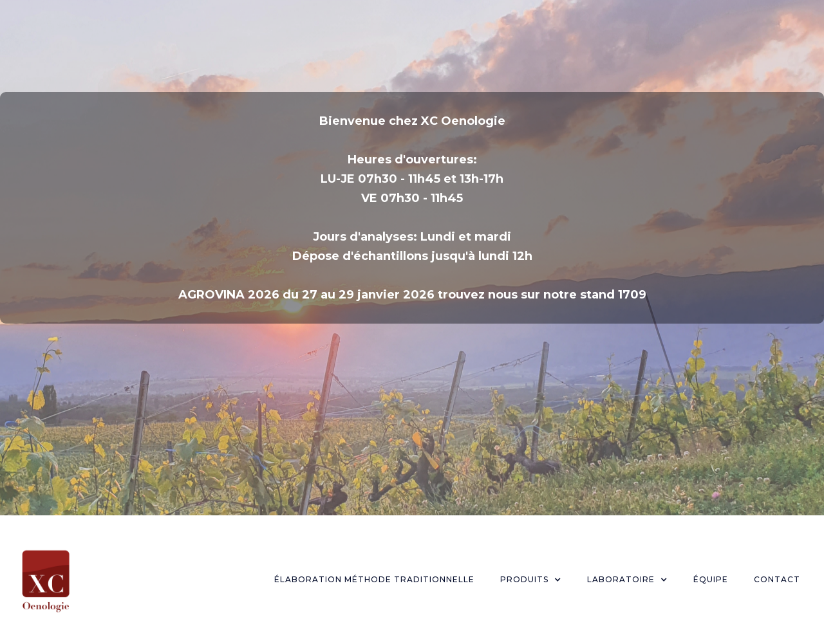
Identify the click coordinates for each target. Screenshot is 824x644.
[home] (46, 580)
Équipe (711, 579)
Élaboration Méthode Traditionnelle (374, 579)
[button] (531, 580)
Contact (777, 579)
